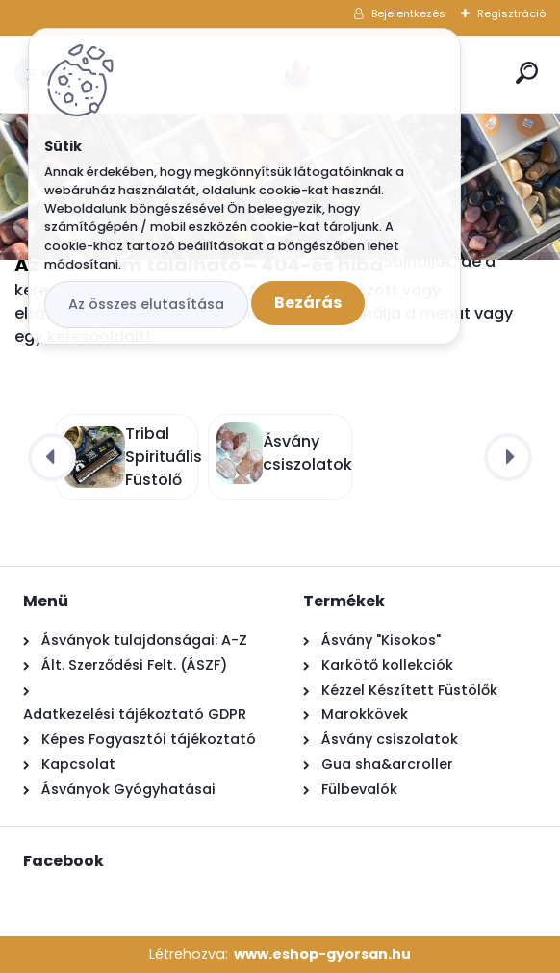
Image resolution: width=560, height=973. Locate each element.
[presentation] (52, 457)
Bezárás (308, 303)
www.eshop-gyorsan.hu (322, 954)
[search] (527, 73)
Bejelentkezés (408, 13)
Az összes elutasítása (146, 304)
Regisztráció (511, 13)
